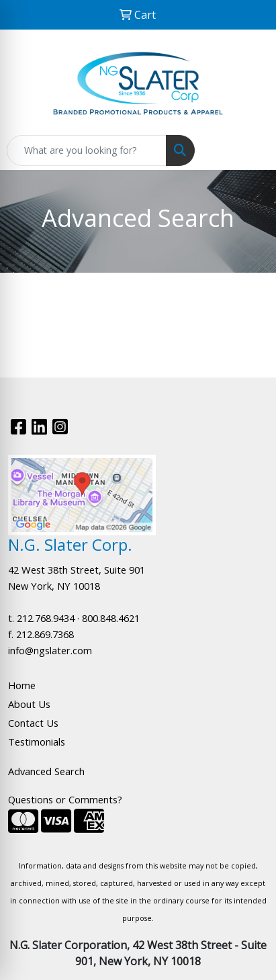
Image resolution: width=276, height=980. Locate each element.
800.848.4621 (111, 618)
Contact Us (33, 723)
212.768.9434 (46, 618)
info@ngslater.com (50, 650)
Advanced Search (46, 771)
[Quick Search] (87, 150)
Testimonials (37, 742)
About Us (29, 704)
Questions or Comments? (65, 799)
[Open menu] (249, 150)
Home (22, 685)
